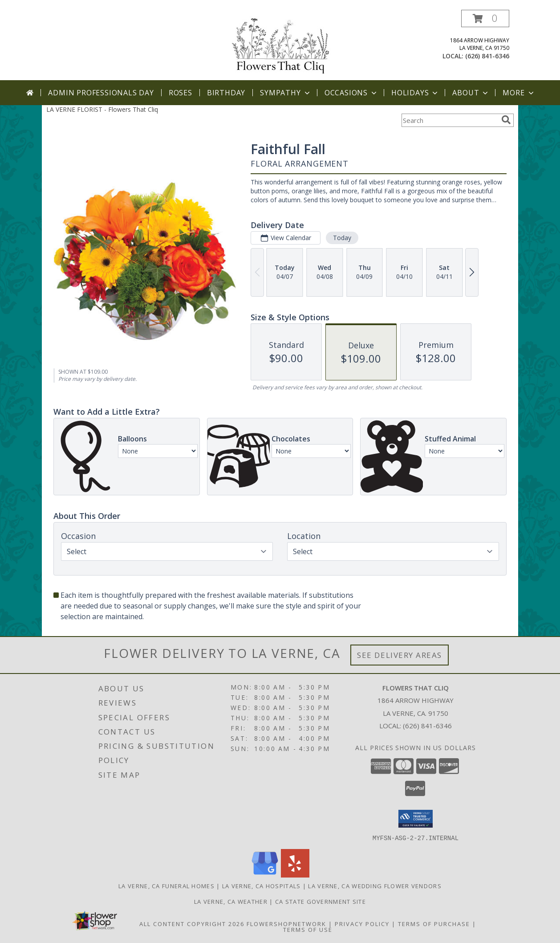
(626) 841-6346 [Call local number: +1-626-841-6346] (487, 56)
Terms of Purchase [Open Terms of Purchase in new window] (434, 923)
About (471, 93)
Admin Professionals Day (101, 93)
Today (342, 238)
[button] (485, 18)
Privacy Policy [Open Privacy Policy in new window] (362, 923)
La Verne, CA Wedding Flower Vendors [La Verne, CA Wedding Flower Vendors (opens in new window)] (375, 886)
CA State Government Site (321, 901)
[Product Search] (450, 120)
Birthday (226, 93)
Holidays (415, 93)
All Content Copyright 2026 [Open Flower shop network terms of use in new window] (192, 923)
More (519, 93)
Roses (181, 93)
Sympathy (286, 93)
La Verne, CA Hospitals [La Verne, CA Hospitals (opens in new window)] (262, 886)
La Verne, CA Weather (231, 901)
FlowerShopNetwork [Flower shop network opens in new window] (286, 923)
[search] (506, 120)
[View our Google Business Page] (265, 875)
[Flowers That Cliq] (280, 44)
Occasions (351, 93)
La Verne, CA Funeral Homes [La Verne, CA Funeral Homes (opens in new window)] (166, 886)
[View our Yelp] (295, 875)
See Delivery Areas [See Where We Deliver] (400, 655)
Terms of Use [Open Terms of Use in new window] (308, 929)
